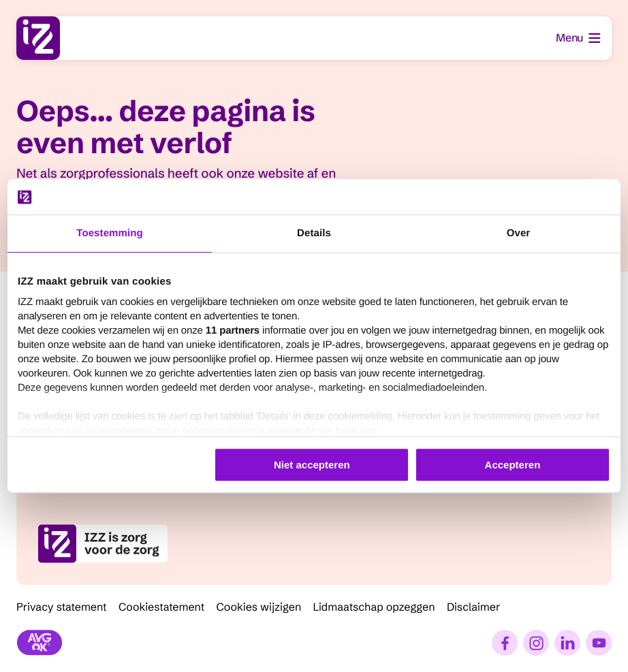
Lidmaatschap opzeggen (374, 607)
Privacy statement (62, 607)
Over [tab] (519, 233)
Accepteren (513, 465)
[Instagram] (536, 643)
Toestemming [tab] (110, 233)
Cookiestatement (161, 607)
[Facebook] (505, 643)
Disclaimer (474, 607)
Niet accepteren (312, 465)
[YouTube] (599, 643)
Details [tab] (314, 233)
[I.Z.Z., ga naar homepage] (38, 38)
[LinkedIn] (567, 643)
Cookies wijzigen (258, 607)
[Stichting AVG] (40, 643)
